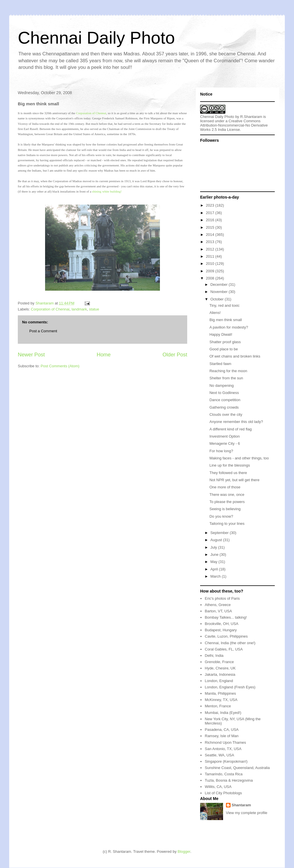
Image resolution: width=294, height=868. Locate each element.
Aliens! (215, 313)
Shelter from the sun (226, 378)
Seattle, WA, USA (219, 755)
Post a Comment (43, 331)
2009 (211, 271)
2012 (211, 249)
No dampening (222, 386)
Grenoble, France (219, 662)
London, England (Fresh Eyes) (230, 687)
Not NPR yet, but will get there (234, 480)
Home (104, 355)
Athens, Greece (218, 605)
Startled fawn (220, 364)
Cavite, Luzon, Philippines (226, 636)
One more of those (225, 487)
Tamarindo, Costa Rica (224, 774)
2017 (211, 213)
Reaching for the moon (228, 371)
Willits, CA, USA (218, 787)
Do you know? (221, 516)
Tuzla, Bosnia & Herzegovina (229, 780)
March (216, 576)
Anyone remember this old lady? (236, 422)
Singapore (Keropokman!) (226, 761)
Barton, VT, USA (218, 611)
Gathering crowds (224, 407)
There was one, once (227, 495)
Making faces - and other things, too (239, 458)
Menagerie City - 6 (225, 443)
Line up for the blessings (230, 465)
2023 (211, 205)
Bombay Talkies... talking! (226, 617)
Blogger (184, 852)
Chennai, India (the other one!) (230, 643)
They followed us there (228, 473)
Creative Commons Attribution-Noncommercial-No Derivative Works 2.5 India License (234, 125)
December (220, 285)
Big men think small (226, 320)
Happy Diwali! (221, 334)
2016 (211, 220)
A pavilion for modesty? (229, 327)
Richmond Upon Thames (225, 742)
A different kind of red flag (230, 429)
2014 (211, 235)
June (215, 555)
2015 (211, 227)
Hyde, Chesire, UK (220, 668)
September (220, 533)
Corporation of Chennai (91, 113)
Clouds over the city (226, 414)
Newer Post (31, 355)
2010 (211, 264)
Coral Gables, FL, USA (224, 649)
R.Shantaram (251, 117)
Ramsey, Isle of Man (222, 736)
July (214, 547)
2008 (211, 278)
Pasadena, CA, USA (222, 730)
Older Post (175, 355)
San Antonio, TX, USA (223, 749)
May (214, 562)
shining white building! (107, 191)
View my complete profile (247, 813)
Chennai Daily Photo (96, 38)
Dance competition (225, 400)
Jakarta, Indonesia (220, 674)
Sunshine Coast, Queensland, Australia (237, 768)
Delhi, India (214, 656)
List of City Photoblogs (223, 793)
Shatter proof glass (225, 342)
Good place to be (224, 349)
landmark (79, 309)
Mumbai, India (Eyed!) (223, 713)
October (218, 299)
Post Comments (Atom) (60, 366)
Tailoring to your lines (227, 524)
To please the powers (227, 502)
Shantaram (241, 805)
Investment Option (225, 436)
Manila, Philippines (220, 693)
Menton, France (218, 706)
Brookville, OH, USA (222, 624)
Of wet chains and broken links (235, 356)
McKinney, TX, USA (221, 700)
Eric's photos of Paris (222, 598)
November (220, 292)
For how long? (221, 451)
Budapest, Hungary (221, 630)
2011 (211, 256)
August (217, 540)
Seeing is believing (225, 509)
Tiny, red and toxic (224, 305)
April (215, 569)
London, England (219, 681)
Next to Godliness (224, 393)
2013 (211, 242)
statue (94, 309)
